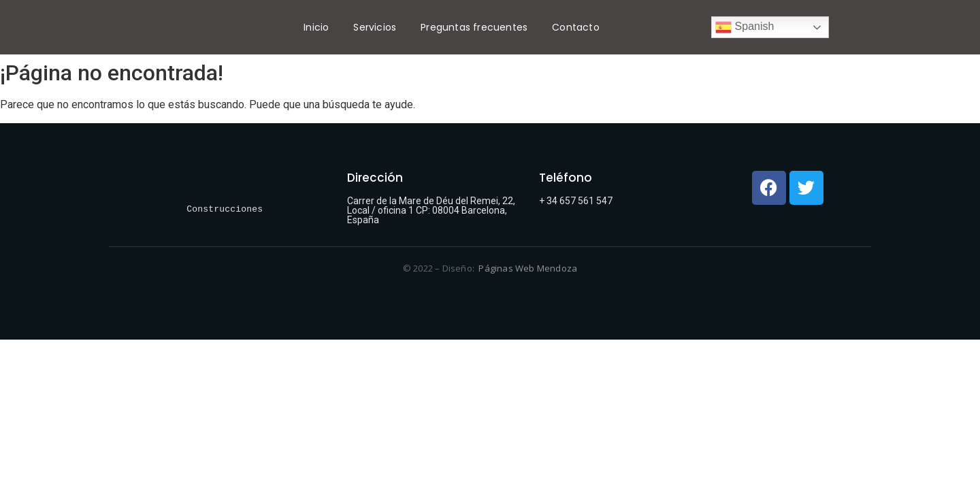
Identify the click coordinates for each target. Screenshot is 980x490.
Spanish (745, 27)
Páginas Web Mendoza (528, 268)
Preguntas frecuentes (474, 27)
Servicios (375, 27)
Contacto (576, 27)
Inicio (316, 27)
